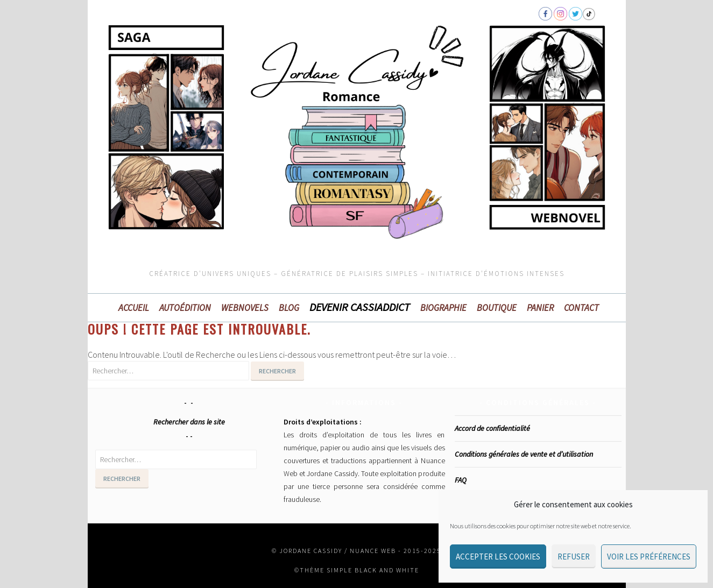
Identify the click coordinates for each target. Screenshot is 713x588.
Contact (581, 308)
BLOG (289, 308)
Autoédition (185, 308)
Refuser (574, 557)
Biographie (443, 308)
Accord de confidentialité (492, 428)
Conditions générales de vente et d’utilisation (524, 454)
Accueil (134, 308)
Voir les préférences (649, 557)
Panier (540, 308)
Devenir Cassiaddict (360, 307)
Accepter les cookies (498, 557)
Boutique (497, 308)
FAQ (461, 480)
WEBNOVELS (245, 308)
